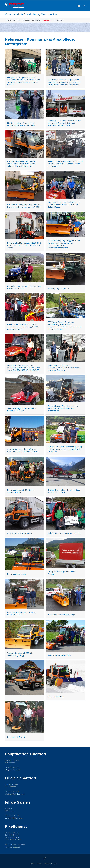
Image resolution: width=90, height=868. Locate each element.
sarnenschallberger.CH (14, 818)
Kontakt (39, 864)
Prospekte (36, 20)
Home (8, 20)
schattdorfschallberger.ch (15, 794)
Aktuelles (26, 20)
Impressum (48, 864)
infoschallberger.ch (13, 770)
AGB (56, 864)
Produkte (17, 20)
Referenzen (47, 20)
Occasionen (59, 20)
